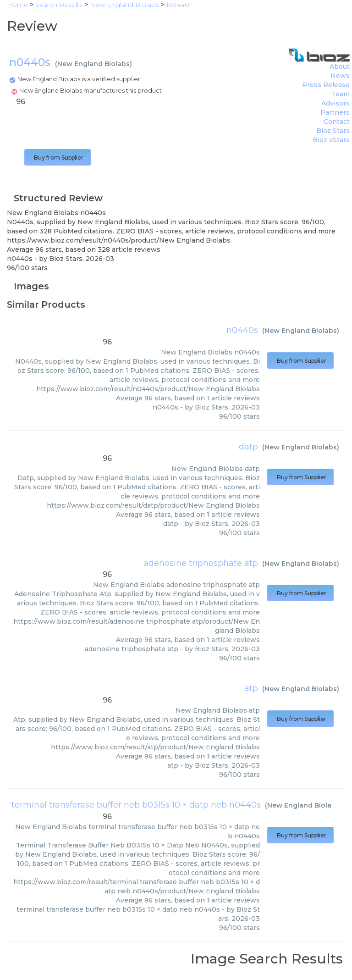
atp (251, 688)
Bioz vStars (331, 140)
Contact (337, 122)
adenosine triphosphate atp (201, 563)
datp (248, 447)
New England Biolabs (93, 64)
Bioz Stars (333, 131)
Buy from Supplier (58, 158)
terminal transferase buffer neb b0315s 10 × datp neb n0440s (136, 805)
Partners (335, 112)
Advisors (335, 103)
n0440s (242, 330)
